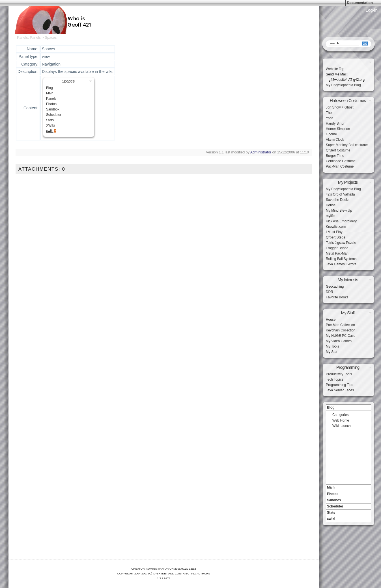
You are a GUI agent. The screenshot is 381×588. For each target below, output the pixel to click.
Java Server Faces (340, 390)
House (331, 205)
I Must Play (334, 232)
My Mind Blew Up (339, 211)
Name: (33, 49)
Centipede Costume (341, 161)
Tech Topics (335, 379)
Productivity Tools (339, 374)
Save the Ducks (338, 200)
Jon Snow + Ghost (340, 107)
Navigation (348, 403)
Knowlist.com (336, 227)
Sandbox (53, 109)
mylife (330, 216)
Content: (31, 108)
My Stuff (348, 313)
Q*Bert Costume (338, 150)
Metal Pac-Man (337, 253)
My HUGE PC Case (341, 336)
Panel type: (29, 57)
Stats (50, 120)
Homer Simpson (338, 129)
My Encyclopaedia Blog (343, 85)
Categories (341, 415)
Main (50, 93)
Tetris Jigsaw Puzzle (341, 243)
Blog (49, 88)
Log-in (372, 10)
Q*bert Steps (335, 237)
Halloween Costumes (348, 100)
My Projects (348, 182)
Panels (22, 38)
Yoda (330, 118)
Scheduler (54, 115)
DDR (330, 292)
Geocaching (335, 287)
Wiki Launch (342, 426)
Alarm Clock (335, 140)
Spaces (51, 38)
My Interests (348, 280)
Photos (51, 104)
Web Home (341, 420)
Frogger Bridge (337, 248)
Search (348, 35)
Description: (28, 71)
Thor (329, 113)
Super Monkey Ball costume (347, 145)
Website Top (335, 69)
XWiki (50, 125)
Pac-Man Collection (340, 325)
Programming (348, 367)
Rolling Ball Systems (341, 259)
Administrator (261, 152)
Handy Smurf (336, 123)
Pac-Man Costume (340, 166)
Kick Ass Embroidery (341, 221)
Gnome (331, 134)
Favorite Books (337, 297)
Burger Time (335, 156)
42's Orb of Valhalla (340, 194)
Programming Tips (339, 385)
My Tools (332, 346)
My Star (332, 352)
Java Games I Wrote (341, 264)
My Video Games (339, 341)
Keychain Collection (341, 330)
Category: (30, 64)
